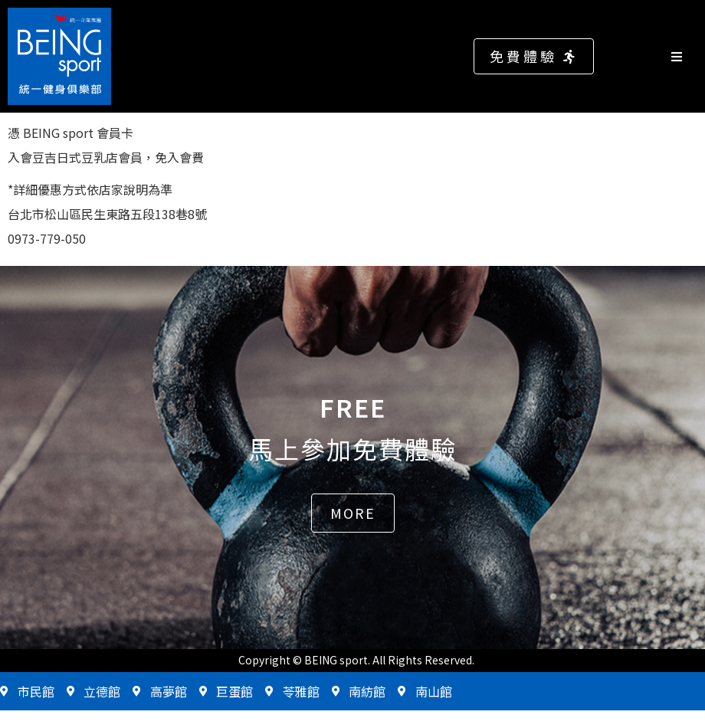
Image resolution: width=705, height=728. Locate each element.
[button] (534, 56)
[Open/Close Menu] (684, 56)
